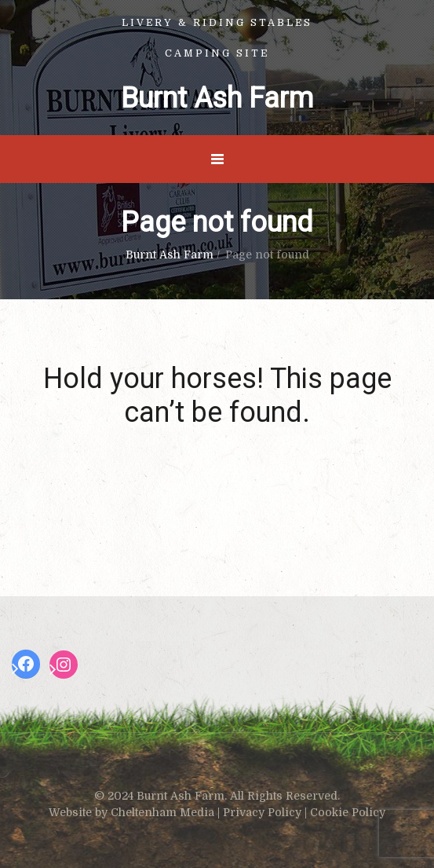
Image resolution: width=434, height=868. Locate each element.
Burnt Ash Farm (217, 98)
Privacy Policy (262, 812)
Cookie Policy (348, 812)
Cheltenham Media (162, 812)
